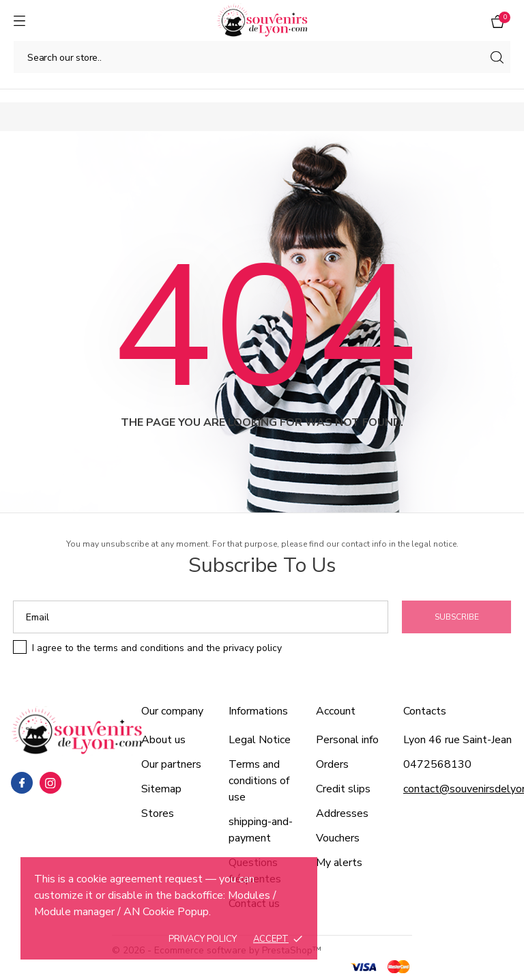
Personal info (347, 740)
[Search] (262, 57)
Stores (158, 813)
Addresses (342, 813)
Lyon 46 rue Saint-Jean (457, 740)
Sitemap (161, 789)
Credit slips (343, 789)
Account (336, 711)
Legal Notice (260, 740)
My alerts (339, 863)
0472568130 (437, 764)
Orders (332, 764)
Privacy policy (203, 939)
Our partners (171, 764)
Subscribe (457, 617)
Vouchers (338, 838)
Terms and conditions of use (259, 781)
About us (163, 740)
